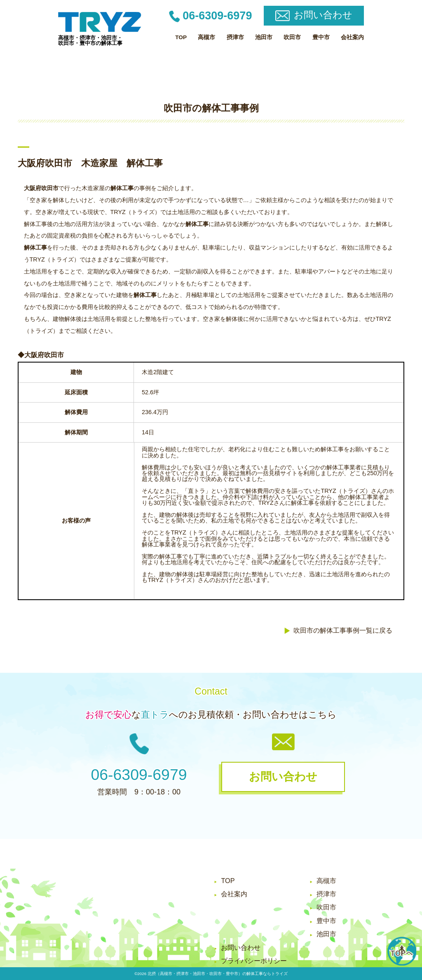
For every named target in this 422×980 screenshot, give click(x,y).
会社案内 (352, 37)
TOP (181, 37)
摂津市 (235, 37)
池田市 (264, 37)
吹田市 (292, 37)
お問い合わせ (241, 947)
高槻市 (206, 37)
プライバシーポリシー (254, 961)
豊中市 (321, 37)
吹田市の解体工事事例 (211, 108)
